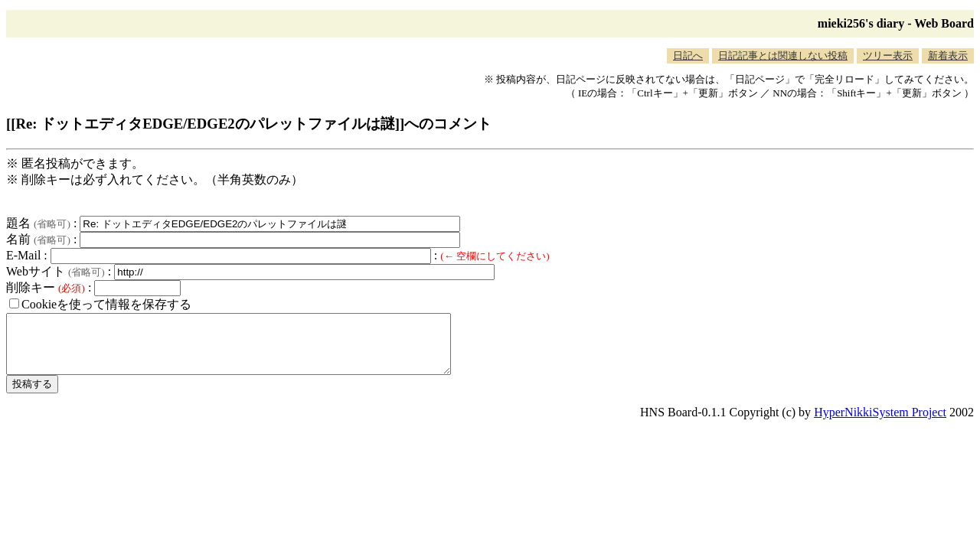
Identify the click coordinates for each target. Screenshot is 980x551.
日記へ (688, 55)
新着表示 (948, 55)
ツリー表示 (888, 55)
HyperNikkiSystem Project (880, 424)
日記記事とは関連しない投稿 (783, 55)
